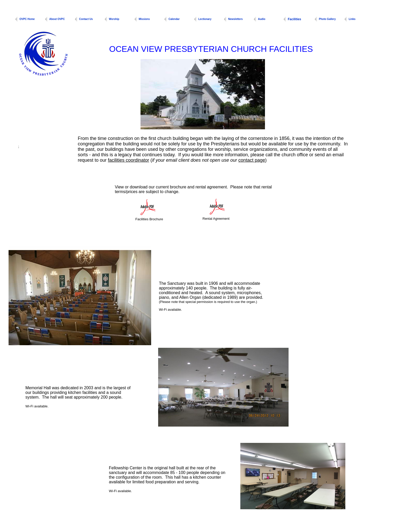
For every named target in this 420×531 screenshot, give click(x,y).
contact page (252, 160)
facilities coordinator (128, 160)
